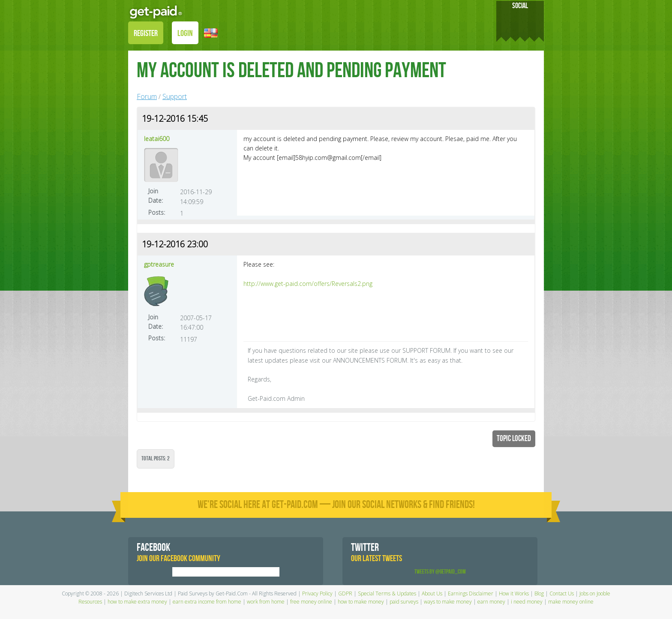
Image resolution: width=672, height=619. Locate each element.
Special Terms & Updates (387, 593)
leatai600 (157, 139)
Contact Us (562, 593)
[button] (211, 32)
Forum (147, 96)
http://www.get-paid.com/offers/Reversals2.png (308, 284)
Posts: (157, 212)
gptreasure (159, 264)
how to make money (361, 602)
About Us (432, 593)
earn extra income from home (207, 602)
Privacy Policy (317, 593)
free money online (311, 602)
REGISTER (146, 33)
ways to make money (448, 602)
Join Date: (156, 196)
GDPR (345, 593)
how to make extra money (137, 602)
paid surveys (404, 602)
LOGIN (185, 33)
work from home (266, 602)
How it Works (514, 593)
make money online (571, 602)
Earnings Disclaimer (471, 593)
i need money (527, 602)
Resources (90, 602)
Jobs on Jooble (595, 593)
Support (175, 96)
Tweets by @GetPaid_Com (440, 572)
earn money (491, 602)
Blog (539, 593)
